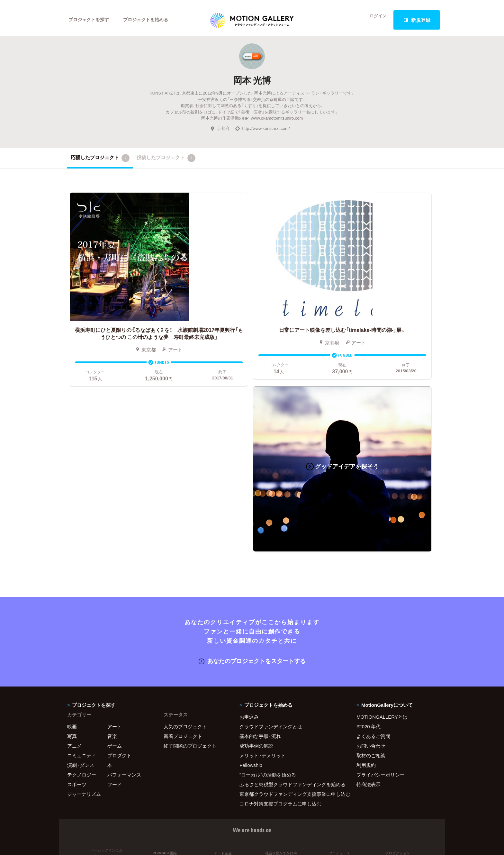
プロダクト (119, 557)
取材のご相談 (371, 557)
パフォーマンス (124, 577)
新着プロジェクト (183, 538)
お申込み (249, 519)
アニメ (74, 548)
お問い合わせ (371, 548)
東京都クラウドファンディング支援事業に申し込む (290, 596)
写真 (72, 538)
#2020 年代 (369, 528)
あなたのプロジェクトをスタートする (252, 463)
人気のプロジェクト (185, 528)
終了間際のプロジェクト (188, 548)
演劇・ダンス (81, 567)
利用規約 (366, 567)
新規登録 (417, 20)
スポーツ (77, 586)
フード (115, 586)
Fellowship (251, 567)
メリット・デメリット (263, 557)
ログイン (374, 20)
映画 (72, 528)
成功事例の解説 (256, 548)
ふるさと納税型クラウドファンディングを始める (290, 586)
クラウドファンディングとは (271, 528)
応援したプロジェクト (100, 162)
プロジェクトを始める (151, 20)
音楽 (112, 538)
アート (115, 528)
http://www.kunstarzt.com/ (262, 132)
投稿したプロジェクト (166, 162)
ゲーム (115, 548)
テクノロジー (82, 577)
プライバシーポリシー (381, 577)
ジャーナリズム (84, 596)
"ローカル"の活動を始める (268, 577)
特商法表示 (369, 586)
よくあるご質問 (373, 538)
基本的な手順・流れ (260, 538)
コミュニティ (82, 557)
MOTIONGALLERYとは (382, 519)
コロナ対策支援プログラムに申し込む (280, 605)
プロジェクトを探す (90, 20)
